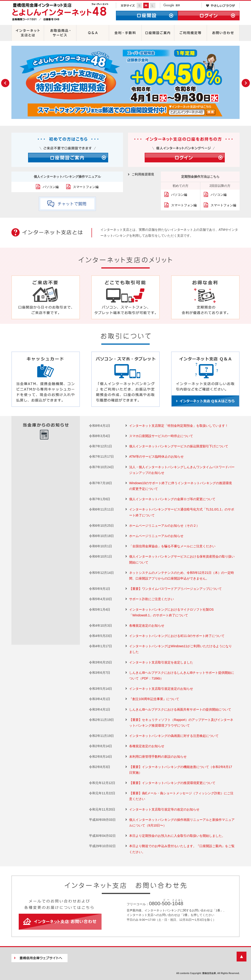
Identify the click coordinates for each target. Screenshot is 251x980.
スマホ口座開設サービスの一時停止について (161, 436)
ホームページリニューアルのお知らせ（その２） (164, 526)
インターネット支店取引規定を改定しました (161, 662)
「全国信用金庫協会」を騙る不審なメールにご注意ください (172, 546)
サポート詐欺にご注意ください (152, 599)
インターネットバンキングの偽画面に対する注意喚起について (174, 736)
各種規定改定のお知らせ (147, 626)
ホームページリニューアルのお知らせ (156, 536)
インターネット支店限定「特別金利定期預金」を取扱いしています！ (179, 426)
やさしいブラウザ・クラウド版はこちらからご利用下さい (221, 5)
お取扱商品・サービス (60, 33)
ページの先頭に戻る (242, 957)
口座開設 (147, 16)
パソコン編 (51, 187)
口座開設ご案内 (158, 33)
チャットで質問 (67, 204)
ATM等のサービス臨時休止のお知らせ (156, 456)
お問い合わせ (223, 33)
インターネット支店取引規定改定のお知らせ (161, 689)
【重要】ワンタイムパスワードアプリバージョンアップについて (175, 589)
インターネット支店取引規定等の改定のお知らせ (164, 809)
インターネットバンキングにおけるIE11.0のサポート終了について (177, 636)
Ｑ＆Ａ (93, 33)
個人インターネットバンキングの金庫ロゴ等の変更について (172, 499)
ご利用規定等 (191, 33)
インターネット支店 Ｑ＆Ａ (205, 379)
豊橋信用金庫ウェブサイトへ (39, 958)
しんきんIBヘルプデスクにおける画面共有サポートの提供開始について (180, 709)
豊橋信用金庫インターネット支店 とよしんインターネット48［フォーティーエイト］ (60, 13)
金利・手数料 (125, 33)
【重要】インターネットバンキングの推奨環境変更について (172, 783)
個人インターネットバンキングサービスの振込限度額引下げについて (179, 446)
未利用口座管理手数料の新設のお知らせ (158, 757)
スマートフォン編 (86, 187)
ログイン (209, 16)
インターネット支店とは (28, 33)
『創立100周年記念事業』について (154, 699)
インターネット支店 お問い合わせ (60, 922)
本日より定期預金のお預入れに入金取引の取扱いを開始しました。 (177, 836)
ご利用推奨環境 (143, 174)
